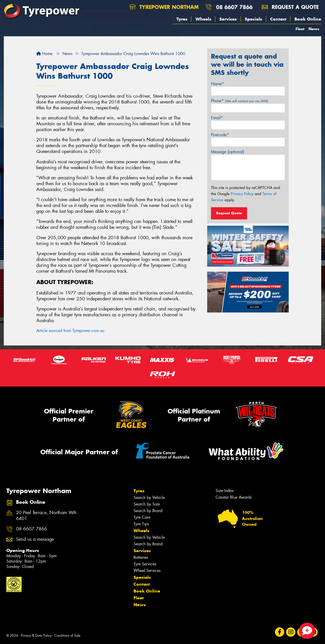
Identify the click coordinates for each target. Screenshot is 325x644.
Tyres (182, 19)
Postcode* (220, 135)
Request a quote (290, 7)
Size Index (225, 491)
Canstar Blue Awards (234, 497)
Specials (253, 19)
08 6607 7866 (234, 7)
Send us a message (35, 539)
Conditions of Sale (67, 636)
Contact (278, 19)
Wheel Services (147, 571)
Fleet (300, 29)
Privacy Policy (242, 194)
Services (228, 19)
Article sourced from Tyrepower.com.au (70, 331)
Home (44, 54)
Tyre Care (142, 517)
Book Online (308, 19)
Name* (217, 84)
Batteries (141, 557)
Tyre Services (145, 564)
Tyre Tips (141, 524)
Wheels (203, 19)
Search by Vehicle (149, 498)
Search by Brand (148, 511)
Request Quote (229, 213)
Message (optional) (228, 152)
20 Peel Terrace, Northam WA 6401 (46, 516)
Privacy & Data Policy (36, 636)
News (314, 29)
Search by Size (147, 504)
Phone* (240, 101)
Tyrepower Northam (164, 7)
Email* (217, 118)
